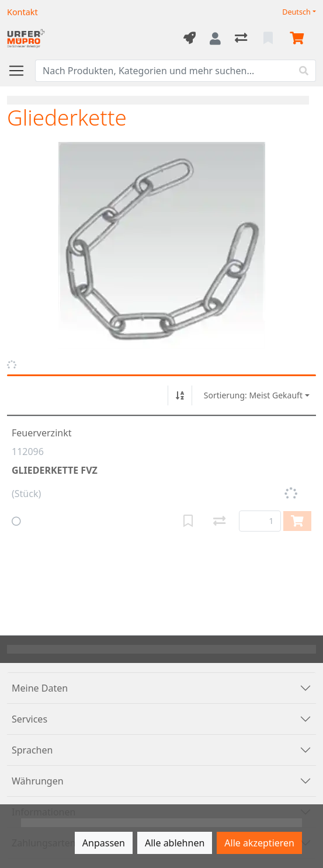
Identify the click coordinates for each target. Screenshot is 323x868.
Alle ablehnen (175, 843)
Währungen (38, 781)
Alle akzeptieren (259, 843)
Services (29, 719)
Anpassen (104, 843)
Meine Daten (40, 688)
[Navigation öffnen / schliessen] (21, 71)
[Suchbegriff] (164, 71)
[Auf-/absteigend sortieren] (180, 395)
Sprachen (32, 750)
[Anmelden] (215, 39)
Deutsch (296, 12)
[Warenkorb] (299, 39)
